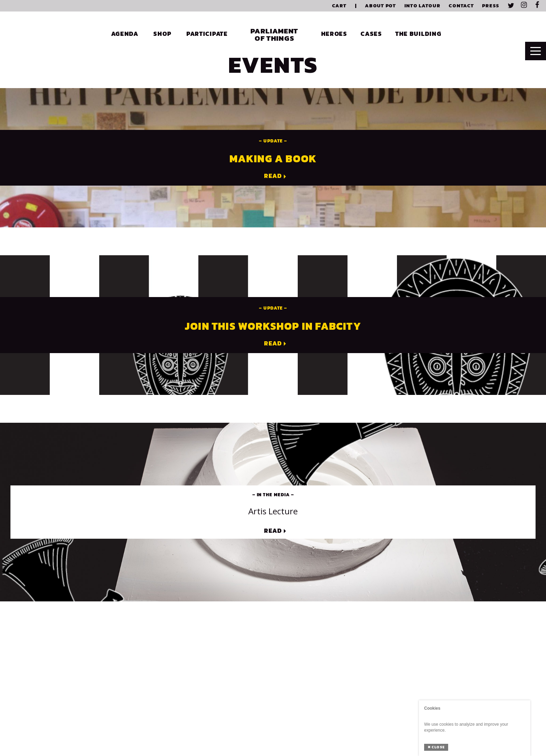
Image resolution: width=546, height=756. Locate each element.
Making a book (273, 159)
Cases (371, 34)
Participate (207, 34)
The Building (418, 34)
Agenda (125, 34)
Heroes (334, 34)
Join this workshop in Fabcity (273, 326)
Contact (461, 6)
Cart (339, 6)
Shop (162, 34)
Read (273, 176)
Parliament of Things (274, 34)
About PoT (380, 6)
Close (436, 747)
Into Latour (422, 6)
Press (491, 6)
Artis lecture (273, 511)
